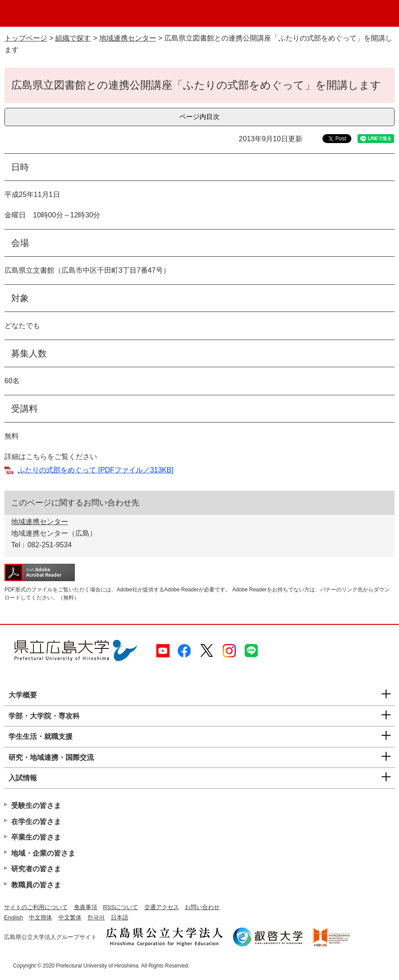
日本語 (120, 917)
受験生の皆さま (36, 806)
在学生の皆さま (36, 822)
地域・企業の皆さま (43, 853)
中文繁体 (70, 917)
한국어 (96, 917)
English (14, 917)
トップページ (26, 38)
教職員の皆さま (36, 885)
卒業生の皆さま (36, 837)
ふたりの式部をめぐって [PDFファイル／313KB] (96, 470)
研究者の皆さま (36, 869)
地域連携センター (128, 38)
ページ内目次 (199, 117)
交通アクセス (162, 907)
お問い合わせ (202, 907)
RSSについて (120, 907)
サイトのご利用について (36, 907)
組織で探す (73, 38)
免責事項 (85, 907)
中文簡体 (41, 917)
